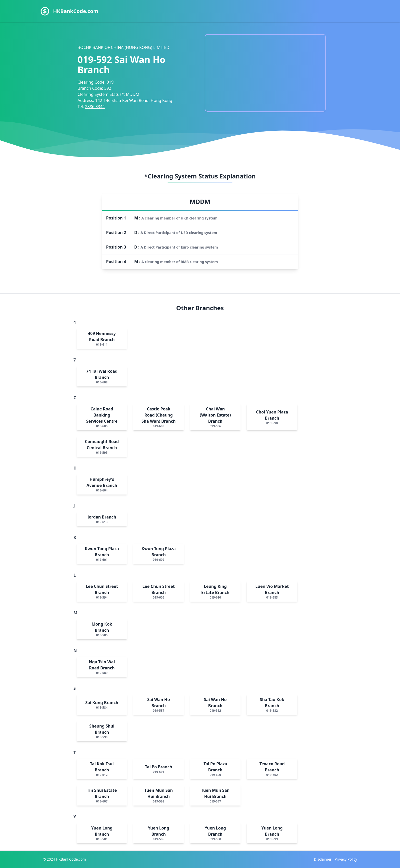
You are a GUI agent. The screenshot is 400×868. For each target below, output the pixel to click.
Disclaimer (323, 859)
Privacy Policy (346, 859)
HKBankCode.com (76, 11)
